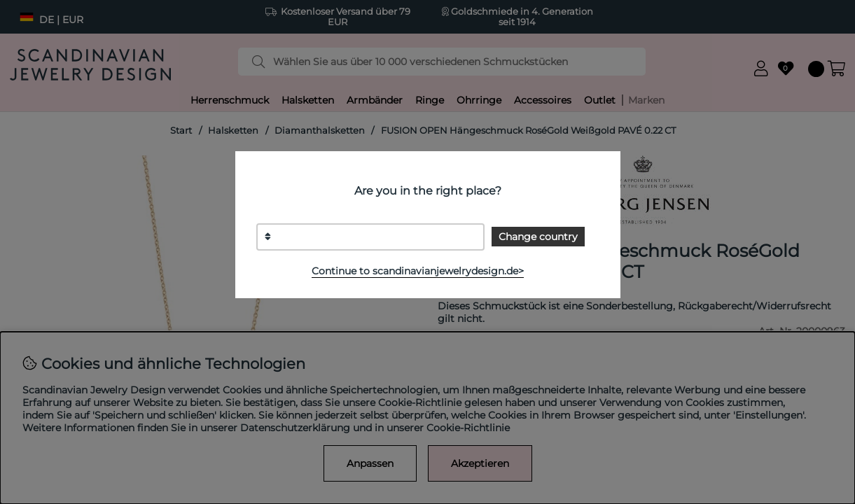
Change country (538, 237)
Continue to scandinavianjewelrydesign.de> (418, 271)
